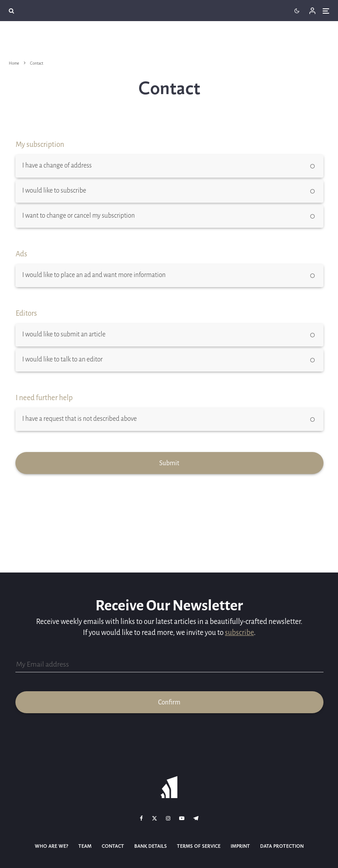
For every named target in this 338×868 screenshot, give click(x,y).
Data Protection (282, 846)
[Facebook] (141, 818)
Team (85, 846)
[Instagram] (168, 818)
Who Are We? (51, 846)
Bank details (151, 846)
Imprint (240, 846)
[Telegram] (196, 818)
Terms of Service (199, 846)
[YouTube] (182, 818)
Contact (113, 846)
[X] (154, 818)
